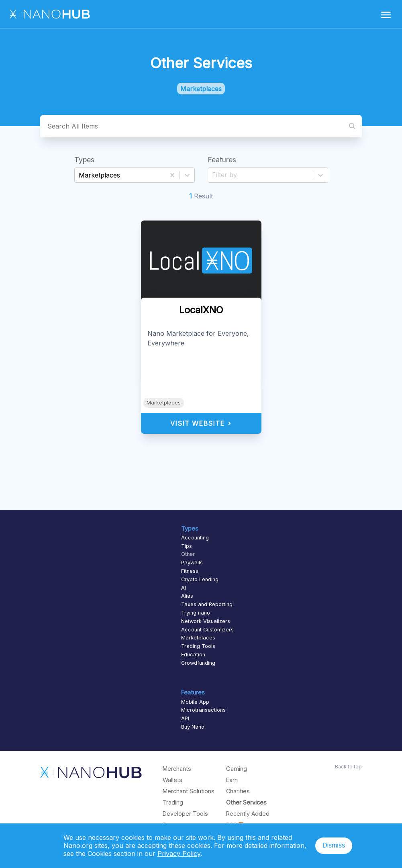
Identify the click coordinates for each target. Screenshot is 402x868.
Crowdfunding (198, 663)
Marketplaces (164, 403)
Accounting (195, 538)
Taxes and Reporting (207, 604)
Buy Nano (193, 727)
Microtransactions (203, 710)
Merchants (177, 769)
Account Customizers (207, 630)
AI (184, 588)
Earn (232, 780)
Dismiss (334, 845)
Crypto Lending (200, 579)
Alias (187, 596)
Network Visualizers (206, 621)
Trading (173, 802)
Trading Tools (198, 646)
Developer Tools (185, 814)
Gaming (237, 769)
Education (193, 655)
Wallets (172, 780)
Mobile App (195, 702)
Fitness (190, 571)
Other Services (246, 802)
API (185, 718)
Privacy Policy (179, 854)
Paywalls (192, 563)
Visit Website (201, 423)
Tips (187, 546)
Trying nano (196, 613)
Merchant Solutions (189, 791)
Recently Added (248, 814)
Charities (238, 791)
